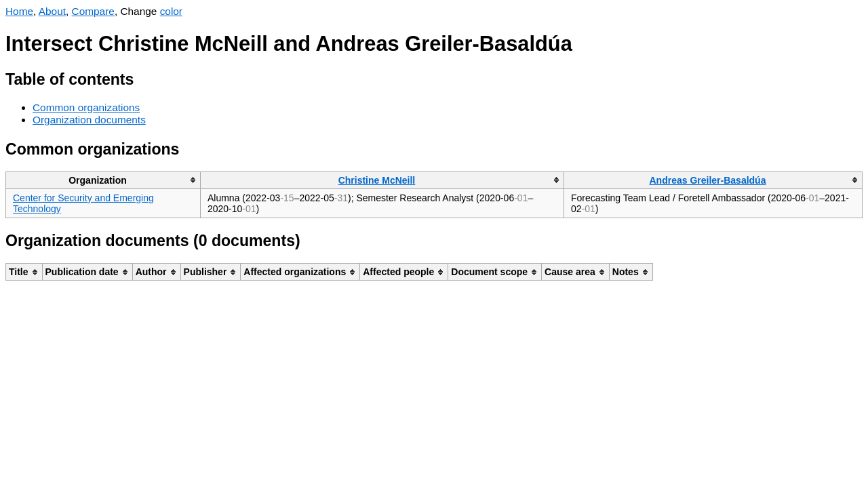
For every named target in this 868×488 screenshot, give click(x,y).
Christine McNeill (377, 180)
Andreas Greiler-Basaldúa (708, 180)
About (52, 11)
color (171, 11)
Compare (93, 11)
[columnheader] (103, 180)
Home (19, 11)
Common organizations (86, 107)
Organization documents (89, 120)
